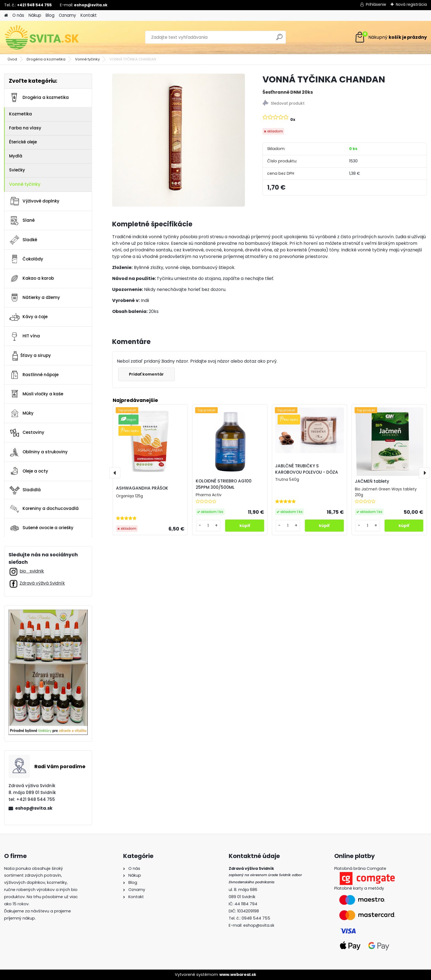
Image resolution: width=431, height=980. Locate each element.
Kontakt (89, 15)
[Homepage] (6, 16)
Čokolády (26, 259)
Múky (21, 413)
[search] (279, 39)
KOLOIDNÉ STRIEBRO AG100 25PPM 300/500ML (224, 484)
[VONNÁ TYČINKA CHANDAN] (179, 140)
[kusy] (208, 526)
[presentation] (115, 473)
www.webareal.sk (238, 975)
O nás (18, 15)
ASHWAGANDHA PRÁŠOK (142, 488)
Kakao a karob (31, 278)
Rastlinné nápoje (34, 375)
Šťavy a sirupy (30, 356)
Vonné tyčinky (87, 59)
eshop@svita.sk (34, 808)
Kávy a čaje (28, 317)
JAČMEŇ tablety (372, 481)
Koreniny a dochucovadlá (44, 509)
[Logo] (42, 37)
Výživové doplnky (34, 201)
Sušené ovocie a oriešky (41, 528)
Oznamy (67, 15)
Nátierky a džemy (34, 298)
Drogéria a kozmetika (46, 59)
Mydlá (16, 156)
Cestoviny (27, 433)
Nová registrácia (411, 4)
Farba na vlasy (25, 128)
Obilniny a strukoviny (38, 452)
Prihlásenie (376, 4)
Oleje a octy (28, 471)
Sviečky (17, 170)
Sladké (23, 240)
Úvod (12, 59)
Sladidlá (25, 490)
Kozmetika (20, 114)
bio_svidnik (32, 571)
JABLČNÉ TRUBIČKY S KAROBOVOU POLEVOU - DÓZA (307, 469)
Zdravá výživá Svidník (42, 583)
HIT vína (24, 336)
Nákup (35, 15)
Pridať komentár (147, 374)
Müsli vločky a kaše (36, 394)
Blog (50, 15)
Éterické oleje (23, 142)
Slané (22, 221)
